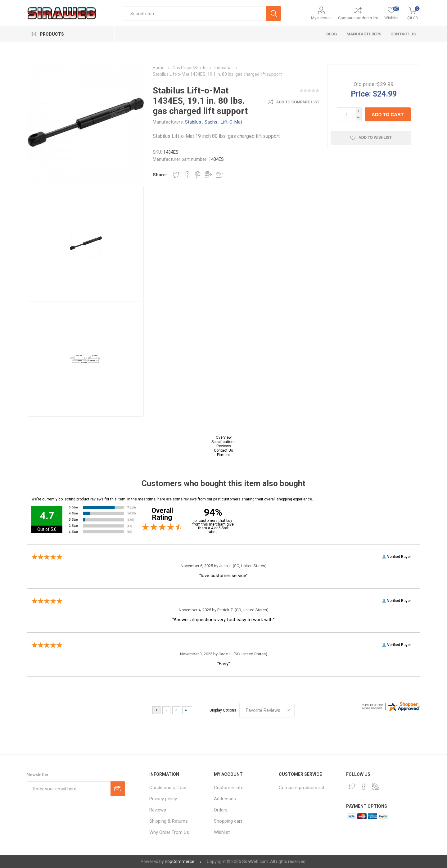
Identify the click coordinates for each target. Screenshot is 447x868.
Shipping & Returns (169, 821)
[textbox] (195, 14)
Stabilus (193, 122)
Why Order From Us (169, 832)
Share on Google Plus (208, 175)
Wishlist (222, 832)
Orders (221, 810)
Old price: (365, 84)
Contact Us (223, 450)
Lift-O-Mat (231, 122)
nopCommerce (180, 861)
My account (321, 18)
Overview (224, 437)
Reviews (224, 446)
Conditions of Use (168, 788)
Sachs (211, 122)
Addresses (225, 799)
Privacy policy (163, 799)
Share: (160, 175)
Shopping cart (228, 821)
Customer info (229, 788)
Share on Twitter (176, 175)
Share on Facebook (187, 175)
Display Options (223, 710)
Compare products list (358, 18)
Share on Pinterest (198, 175)
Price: (361, 94)
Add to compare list (298, 102)
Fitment (223, 455)
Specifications (223, 442)
